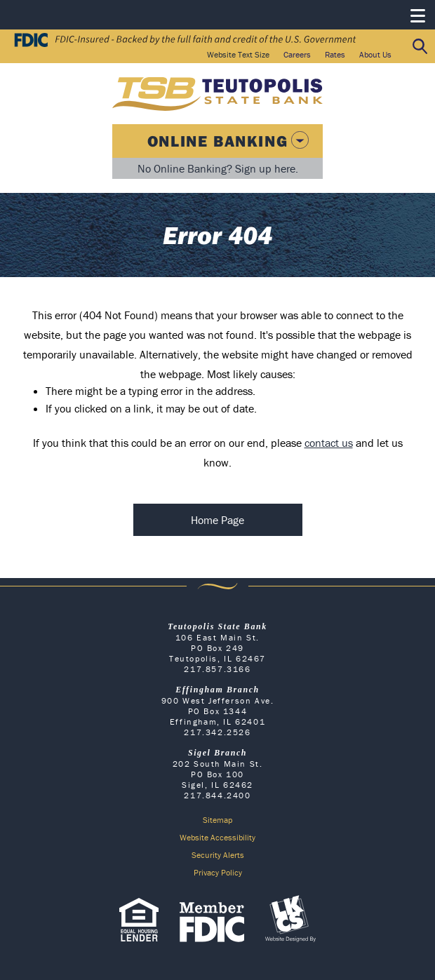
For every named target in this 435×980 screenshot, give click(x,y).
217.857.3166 (217, 669)
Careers (297, 54)
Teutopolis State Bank (217, 626)
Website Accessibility (217, 837)
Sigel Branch (217, 753)
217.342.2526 (217, 732)
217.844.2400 (217, 795)
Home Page (217, 520)
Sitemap (217, 820)
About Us (375, 54)
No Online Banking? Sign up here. (218, 168)
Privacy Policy (218, 872)
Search (420, 47)
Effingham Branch (217, 690)
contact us (329, 443)
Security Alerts (218, 855)
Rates (335, 54)
